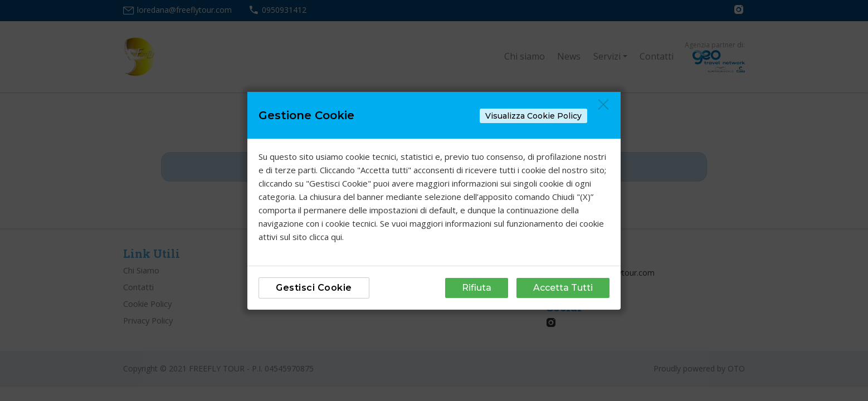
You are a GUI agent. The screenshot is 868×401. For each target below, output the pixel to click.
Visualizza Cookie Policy (533, 116)
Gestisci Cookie (314, 288)
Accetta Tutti (563, 288)
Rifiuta (477, 288)
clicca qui (326, 237)
